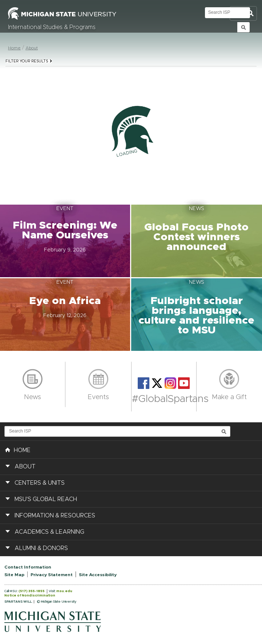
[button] (66, 241)
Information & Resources (55, 516)
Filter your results (29, 61)
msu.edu (64, 591)
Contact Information (28, 567)
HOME (18, 450)
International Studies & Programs (52, 27)
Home (14, 48)
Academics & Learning (49, 532)
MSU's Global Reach (46, 499)
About (32, 48)
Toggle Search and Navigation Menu (243, 14)
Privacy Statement (52, 575)
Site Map (14, 575)
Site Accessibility (98, 575)
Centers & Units (40, 483)
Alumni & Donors (41, 548)
